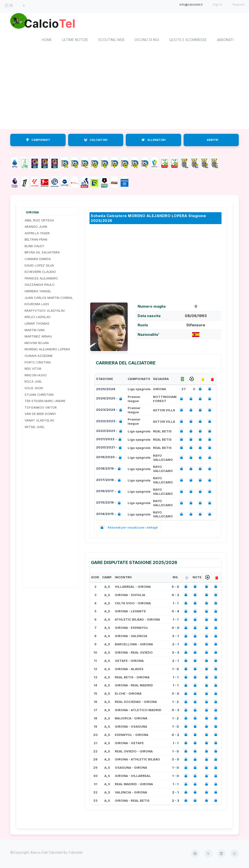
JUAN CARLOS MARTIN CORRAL (49, 298)
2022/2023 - (110, 422)
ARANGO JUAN (36, 227)
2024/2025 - (110, 399)
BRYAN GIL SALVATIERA (42, 253)
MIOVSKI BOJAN (37, 343)
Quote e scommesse (188, 40)
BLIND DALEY (34, 246)
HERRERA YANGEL (38, 292)
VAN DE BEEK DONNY (40, 414)
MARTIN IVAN (35, 330)
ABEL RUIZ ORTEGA (39, 221)
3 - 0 (175, 694)
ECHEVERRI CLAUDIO (40, 272)
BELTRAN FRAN (36, 240)
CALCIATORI (96, 140)
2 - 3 (176, 801)
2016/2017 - (109, 492)
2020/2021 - (110, 448)
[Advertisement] (124, 91)
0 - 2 (175, 595)
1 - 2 (175, 702)
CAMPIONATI (38, 140)
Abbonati (225, 40)
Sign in (218, 4)
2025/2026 (106, 389)
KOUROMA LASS (37, 305)
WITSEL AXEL (35, 427)
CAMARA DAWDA (38, 259)
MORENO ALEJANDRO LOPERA (47, 350)
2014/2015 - (109, 515)
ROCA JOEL (33, 382)
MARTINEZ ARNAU (38, 337)
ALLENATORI (153, 140)
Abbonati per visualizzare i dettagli (128, 528)
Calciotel (76, 853)
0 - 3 (175, 710)
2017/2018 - (109, 481)
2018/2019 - (109, 469)
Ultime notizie (75, 40)
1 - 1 (176, 604)
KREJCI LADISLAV (38, 318)
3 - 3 (176, 653)
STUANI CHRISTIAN (39, 395)
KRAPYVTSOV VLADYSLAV (45, 311)
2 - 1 (175, 636)
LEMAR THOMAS (37, 324)
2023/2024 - (110, 411)
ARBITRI (212, 140)
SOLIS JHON (34, 388)
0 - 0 (176, 628)
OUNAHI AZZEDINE (39, 356)
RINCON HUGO (36, 376)
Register (239, 4)
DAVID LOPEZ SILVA (39, 266)
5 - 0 (175, 587)
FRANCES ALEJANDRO (41, 279)
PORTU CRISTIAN (38, 363)
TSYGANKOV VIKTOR (41, 408)
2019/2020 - (110, 458)
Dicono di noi (147, 40)
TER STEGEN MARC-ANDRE (45, 401)
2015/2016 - (109, 504)
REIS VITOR (33, 369)
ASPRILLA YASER (37, 234)
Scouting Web (111, 40)
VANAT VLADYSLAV (39, 421)
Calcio (51, 23)
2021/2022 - (110, 440)
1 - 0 (176, 669)
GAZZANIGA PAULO (40, 285)
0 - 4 (175, 612)
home (47, 40)
